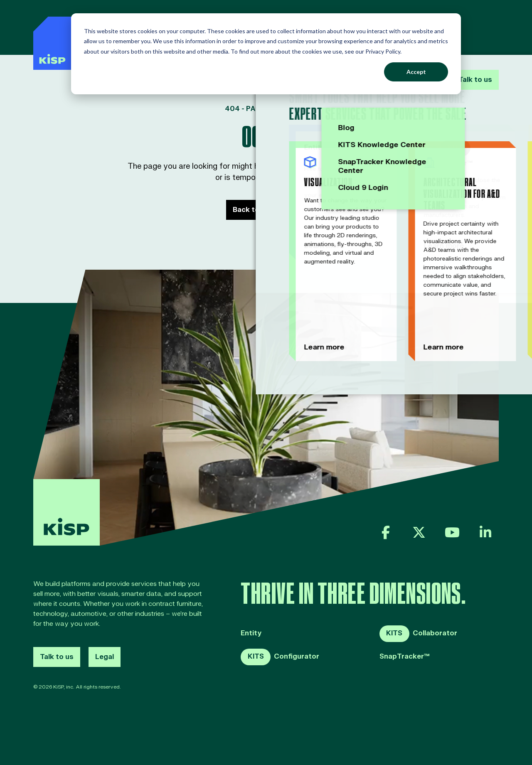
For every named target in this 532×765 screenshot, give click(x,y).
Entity (251, 633)
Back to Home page (266, 210)
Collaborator (418, 634)
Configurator (280, 657)
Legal (105, 657)
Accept (416, 72)
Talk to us (474, 28)
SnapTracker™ (405, 657)
